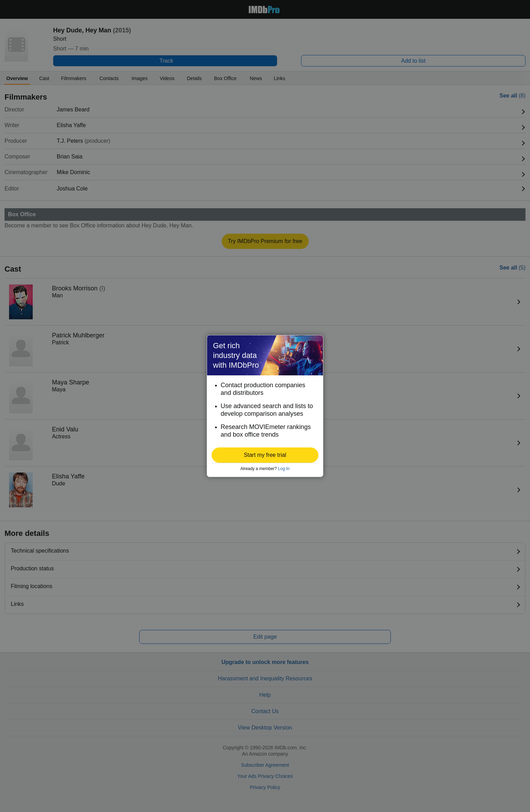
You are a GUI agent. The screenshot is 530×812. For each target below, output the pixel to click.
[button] (265, 455)
